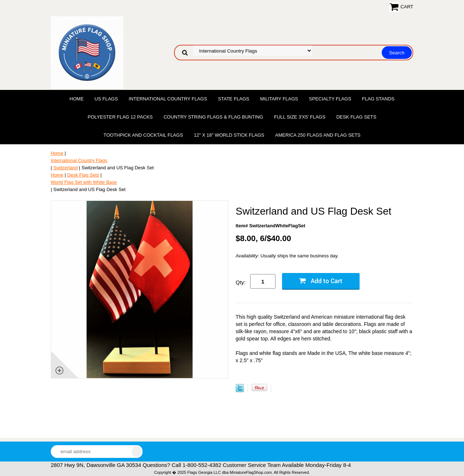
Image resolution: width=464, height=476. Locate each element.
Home (77, 99)
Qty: (241, 282)
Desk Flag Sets (357, 117)
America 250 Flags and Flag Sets (318, 135)
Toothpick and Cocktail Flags (143, 135)
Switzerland (65, 168)
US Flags (106, 99)
